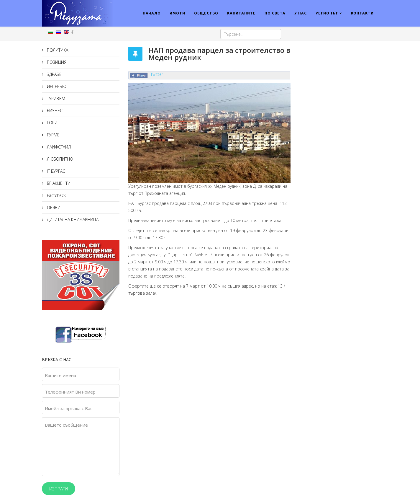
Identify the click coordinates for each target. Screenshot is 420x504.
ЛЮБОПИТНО (59, 159)
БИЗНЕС (54, 111)
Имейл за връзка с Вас (69, 408)
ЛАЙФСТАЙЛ (58, 147)
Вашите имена (60, 375)
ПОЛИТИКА (57, 50)
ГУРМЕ (53, 135)
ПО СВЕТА (275, 13)
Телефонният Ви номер (70, 392)
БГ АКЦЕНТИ (58, 183)
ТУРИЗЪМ (55, 98)
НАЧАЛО (152, 13)
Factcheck (56, 195)
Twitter (157, 74)
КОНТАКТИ (362, 13)
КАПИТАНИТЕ (241, 13)
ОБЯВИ (53, 207)
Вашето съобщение (66, 425)
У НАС (301, 13)
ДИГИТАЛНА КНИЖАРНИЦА (72, 220)
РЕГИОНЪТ (327, 13)
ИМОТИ (177, 13)
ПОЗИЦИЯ (56, 62)
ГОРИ (52, 123)
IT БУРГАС (55, 171)
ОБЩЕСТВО (206, 13)
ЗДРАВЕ (54, 74)
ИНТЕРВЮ (56, 86)
